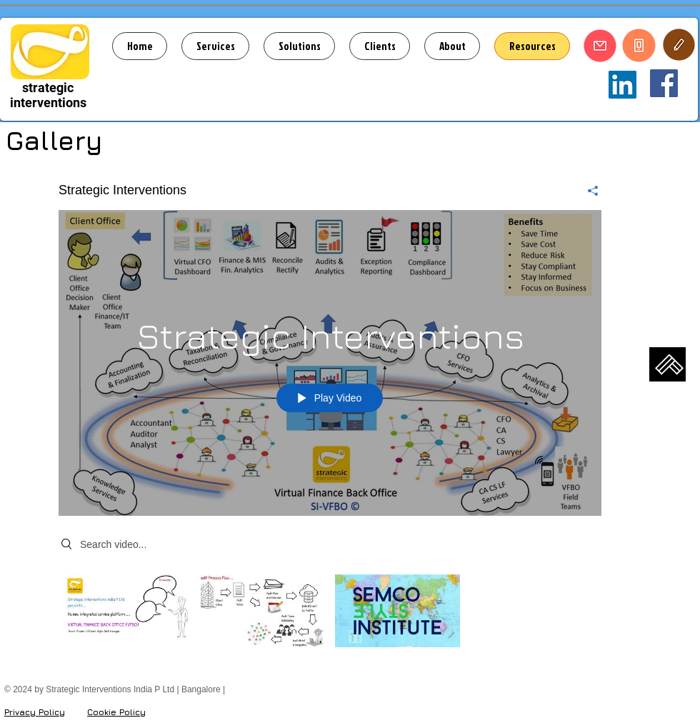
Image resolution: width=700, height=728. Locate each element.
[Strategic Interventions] (664, 83)
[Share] (587, 191)
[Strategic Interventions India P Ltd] (622, 85)
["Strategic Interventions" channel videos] (330, 615)
